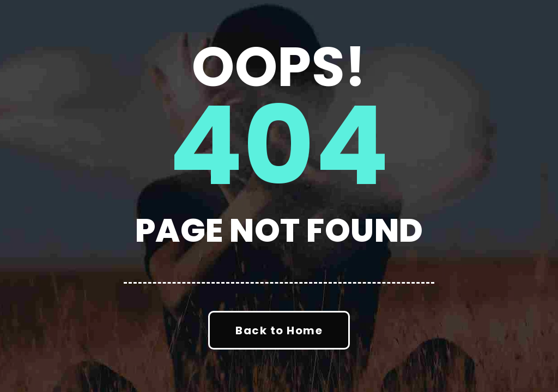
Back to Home (279, 330)
